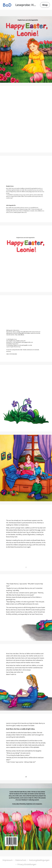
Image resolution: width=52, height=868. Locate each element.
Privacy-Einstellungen (27, 864)
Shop (45, 5)
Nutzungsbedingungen (39, 860)
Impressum (8, 860)
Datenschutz (21, 860)
